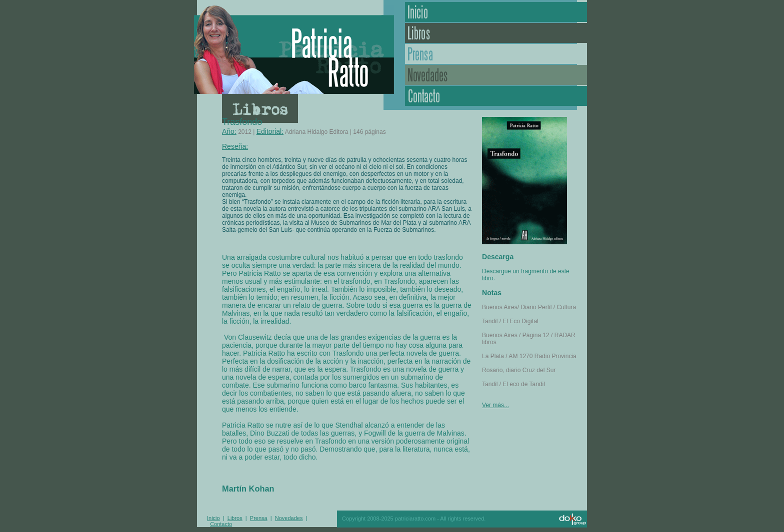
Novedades (496, 75)
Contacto (496, 96)
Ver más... (495, 405)
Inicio (496, 12)
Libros (496, 33)
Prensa (496, 54)
